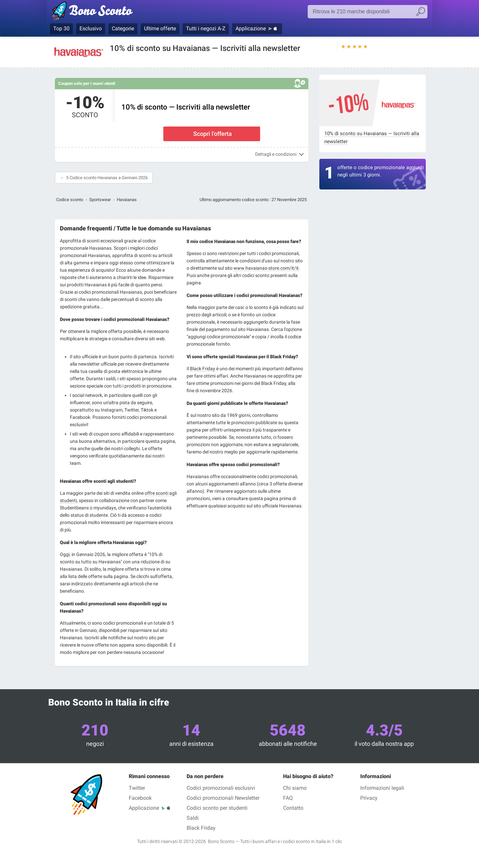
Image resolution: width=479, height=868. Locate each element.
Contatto (293, 808)
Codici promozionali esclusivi (221, 788)
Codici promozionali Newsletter (223, 798)
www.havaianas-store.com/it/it (266, 268)
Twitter (137, 788)
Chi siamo (295, 788)
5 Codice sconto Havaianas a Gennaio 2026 (107, 178)
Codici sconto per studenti (217, 808)
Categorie (123, 28)
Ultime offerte (160, 28)
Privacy (369, 798)
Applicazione (251, 28)
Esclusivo (91, 28)
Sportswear (100, 200)
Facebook (140, 798)
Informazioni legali (382, 788)
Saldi (193, 818)
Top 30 (61, 28)
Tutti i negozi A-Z (206, 28)
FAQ (288, 798)
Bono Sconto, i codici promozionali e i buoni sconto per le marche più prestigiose (104, 12)
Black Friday (203, 369)
